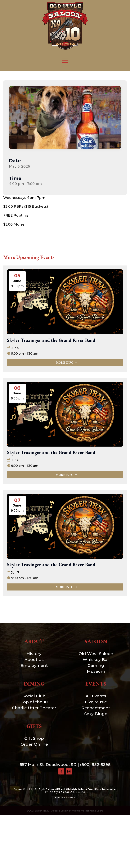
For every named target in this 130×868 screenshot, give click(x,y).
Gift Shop (34, 738)
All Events (96, 696)
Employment (34, 665)
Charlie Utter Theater (34, 708)
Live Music (96, 702)
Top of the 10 (34, 702)
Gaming (96, 665)
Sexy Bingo (96, 714)
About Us (34, 659)
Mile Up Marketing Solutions (88, 811)
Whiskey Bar (96, 659)
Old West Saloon (96, 654)
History (34, 654)
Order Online (34, 744)
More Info (65, 363)
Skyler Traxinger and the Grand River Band (51, 340)
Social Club (34, 696)
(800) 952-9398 (95, 764)
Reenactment (96, 708)
